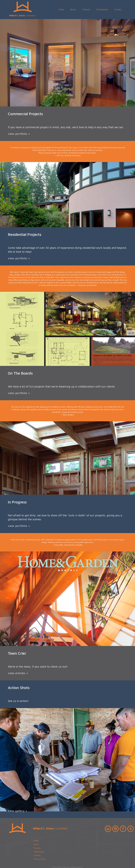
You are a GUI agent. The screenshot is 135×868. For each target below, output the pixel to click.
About (73, 9)
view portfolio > (19, 134)
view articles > (18, 673)
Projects (86, 9)
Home (61, 9)
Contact (118, 9)
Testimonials (102, 9)
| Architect (23, 8)
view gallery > (18, 811)
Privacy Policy (40, 859)
